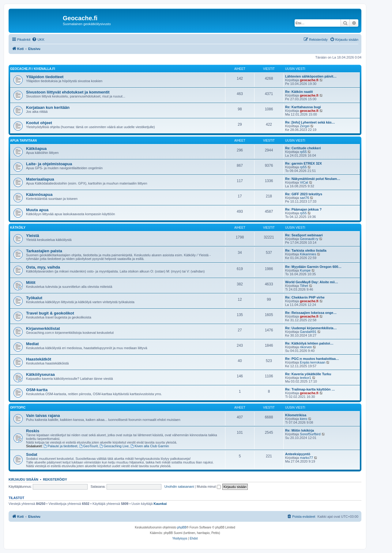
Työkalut (34, 298)
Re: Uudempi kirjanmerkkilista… (311, 328)
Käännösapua (39, 195)
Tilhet (304, 286)
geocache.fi (309, 80)
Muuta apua (37, 210)
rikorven (306, 347)
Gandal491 (308, 332)
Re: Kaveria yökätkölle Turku (308, 374)
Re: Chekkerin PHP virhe (305, 297)
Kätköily (18, 228)
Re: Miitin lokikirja (300, 430)
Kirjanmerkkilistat (43, 328)
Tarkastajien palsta (44, 251)
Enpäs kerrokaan (313, 362)
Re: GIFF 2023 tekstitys (304, 194)
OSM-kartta (37, 390)
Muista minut (209, 486)
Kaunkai (160, 504)
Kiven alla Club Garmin (150, 446)
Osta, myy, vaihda (43, 267)
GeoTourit (89, 446)
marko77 (306, 458)
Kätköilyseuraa (40, 374)
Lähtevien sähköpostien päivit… (311, 76)
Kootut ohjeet (39, 123)
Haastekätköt (39, 359)
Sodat (32, 454)
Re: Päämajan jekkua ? (303, 209)
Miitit (31, 282)
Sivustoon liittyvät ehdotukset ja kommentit (68, 92)
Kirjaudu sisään (23, 479)
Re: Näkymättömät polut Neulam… (313, 179)
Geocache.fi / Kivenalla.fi (33, 69)
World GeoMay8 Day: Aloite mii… (312, 282)
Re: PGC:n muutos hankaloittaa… (312, 359)
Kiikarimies (308, 254)
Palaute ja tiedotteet (61, 446)
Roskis (33, 431)
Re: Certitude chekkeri (303, 148)
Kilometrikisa (296, 415)
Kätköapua (36, 149)
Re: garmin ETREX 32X (303, 163)
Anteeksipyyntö (298, 454)
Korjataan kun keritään (48, 107)
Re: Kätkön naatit (299, 92)
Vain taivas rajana (43, 416)
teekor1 (305, 378)
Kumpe (305, 270)
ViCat (304, 182)
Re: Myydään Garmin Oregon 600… (313, 267)
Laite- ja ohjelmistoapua (49, 164)
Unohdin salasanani (179, 486)
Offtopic (18, 408)
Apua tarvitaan (23, 141)
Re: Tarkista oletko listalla (306, 250)
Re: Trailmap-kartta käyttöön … (310, 389)
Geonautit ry (309, 239)
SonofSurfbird (310, 434)
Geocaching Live (114, 446)
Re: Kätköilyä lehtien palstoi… (309, 343)
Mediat (32, 344)
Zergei (305, 126)
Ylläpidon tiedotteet (45, 77)
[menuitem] (38, 40)
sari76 (304, 198)
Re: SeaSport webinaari (304, 235)
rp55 (303, 152)
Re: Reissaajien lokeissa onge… (311, 313)
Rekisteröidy (55, 479)
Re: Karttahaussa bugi (303, 107)
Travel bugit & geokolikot (50, 313)
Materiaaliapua (40, 179)
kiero (303, 419)
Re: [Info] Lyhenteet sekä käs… (310, 122)
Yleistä (33, 236)
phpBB (182, 527)
